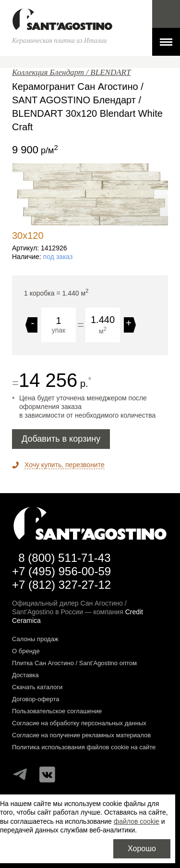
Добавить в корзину (61, 439)
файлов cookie (137, 821)
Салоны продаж (35, 639)
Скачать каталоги (37, 687)
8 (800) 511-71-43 (64, 558)
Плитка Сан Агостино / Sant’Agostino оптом (74, 663)
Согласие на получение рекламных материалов (81, 735)
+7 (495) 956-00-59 (61, 571)
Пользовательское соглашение (57, 711)
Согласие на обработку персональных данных (79, 723)
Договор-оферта (36, 699)
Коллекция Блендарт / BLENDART (71, 72)
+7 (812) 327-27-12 (61, 585)
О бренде (26, 651)
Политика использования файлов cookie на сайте (84, 747)
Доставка (25, 675)
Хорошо (142, 849)
